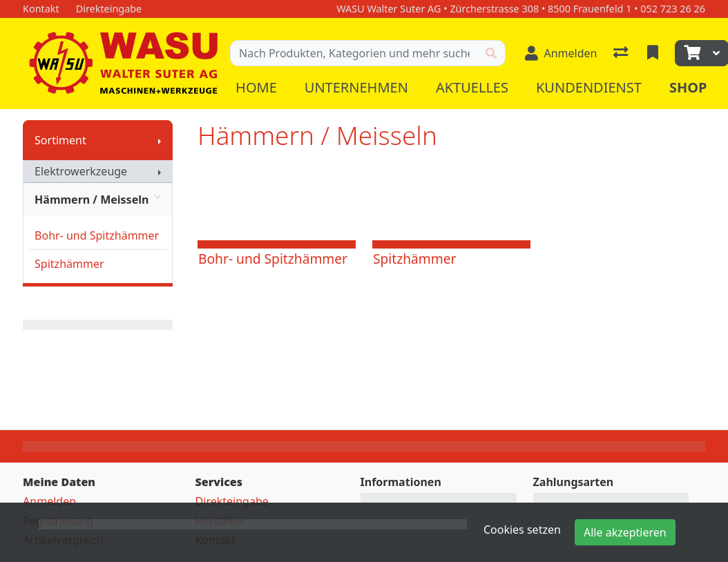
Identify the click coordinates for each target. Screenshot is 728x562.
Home (256, 87)
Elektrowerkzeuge (81, 171)
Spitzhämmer (69, 264)
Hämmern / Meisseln (98, 200)
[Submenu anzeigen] (160, 140)
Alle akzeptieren (625, 532)
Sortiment (60, 140)
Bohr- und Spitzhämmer (97, 235)
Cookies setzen (522, 530)
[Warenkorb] (691, 53)
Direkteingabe (232, 501)
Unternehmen (356, 87)
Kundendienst (589, 87)
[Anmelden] (561, 53)
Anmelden (49, 501)
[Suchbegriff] (354, 53)
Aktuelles (472, 87)
